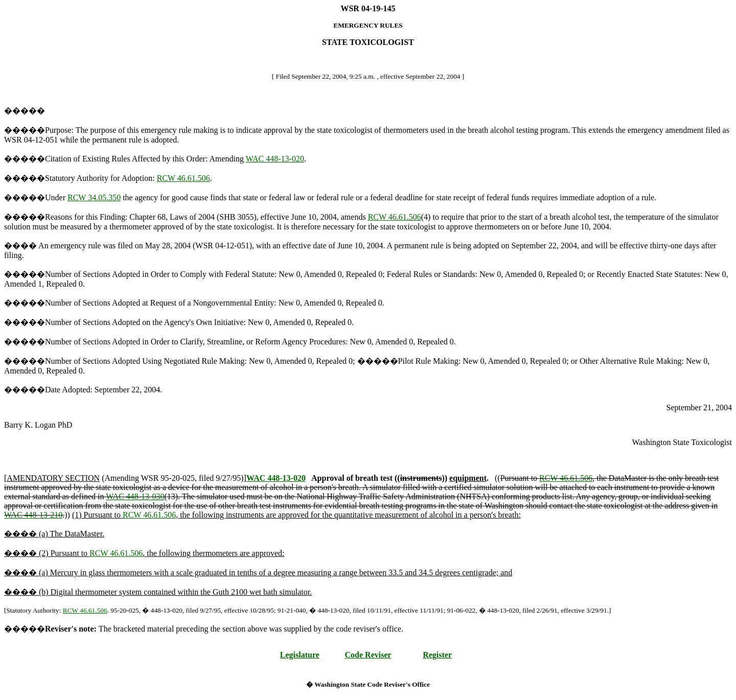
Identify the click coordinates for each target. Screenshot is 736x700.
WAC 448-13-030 (135, 496)
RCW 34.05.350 (94, 197)
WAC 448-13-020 (275, 159)
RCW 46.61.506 (183, 178)
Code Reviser (368, 655)
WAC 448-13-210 (33, 515)
